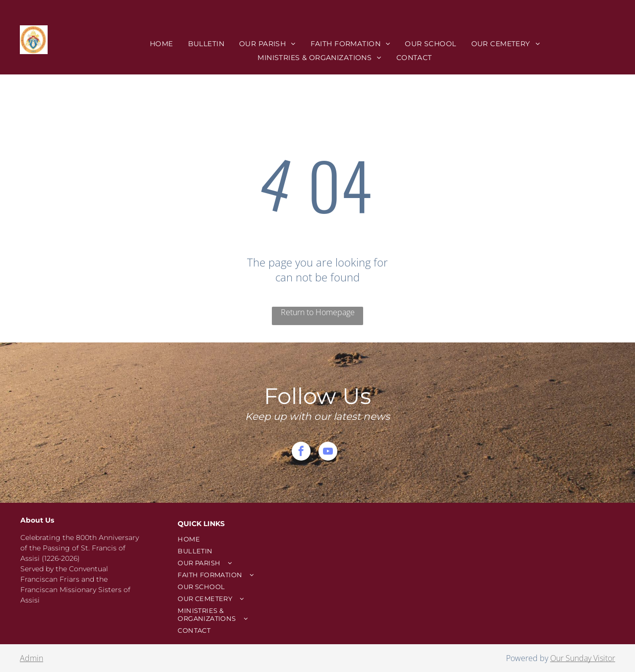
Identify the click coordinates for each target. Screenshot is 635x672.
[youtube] (328, 452)
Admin (32, 658)
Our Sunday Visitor (583, 658)
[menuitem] (161, 44)
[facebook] (301, 452)
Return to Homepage (318, 312)
